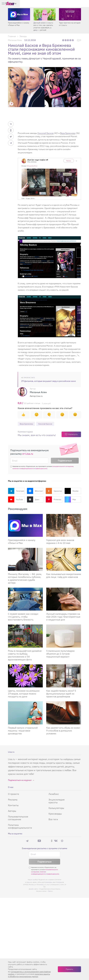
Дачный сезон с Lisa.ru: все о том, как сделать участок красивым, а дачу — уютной (69, 26)
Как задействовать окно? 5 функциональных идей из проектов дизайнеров (61, 694)
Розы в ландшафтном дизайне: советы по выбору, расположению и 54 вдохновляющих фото (25, 655)
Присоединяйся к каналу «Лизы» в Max (44, 24)
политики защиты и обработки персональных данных (29, 975)
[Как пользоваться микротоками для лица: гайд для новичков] (64, 560)
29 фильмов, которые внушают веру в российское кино (48, 381)
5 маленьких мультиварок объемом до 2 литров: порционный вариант (60, 654)
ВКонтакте (35, 491)
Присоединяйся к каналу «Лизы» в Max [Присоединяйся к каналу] (22, 542)
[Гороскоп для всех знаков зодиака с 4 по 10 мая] (64, 526)
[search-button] (76, 3)
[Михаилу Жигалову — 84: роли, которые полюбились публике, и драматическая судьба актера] (25, 560)
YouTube (15, 500)
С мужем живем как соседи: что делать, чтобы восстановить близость (23, 617)
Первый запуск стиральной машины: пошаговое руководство (23, 731)
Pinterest (53, 500)
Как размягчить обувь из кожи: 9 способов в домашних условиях (63, 731)
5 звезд (73, 40)
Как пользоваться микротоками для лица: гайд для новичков (64, 576)
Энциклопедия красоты (57, 946)
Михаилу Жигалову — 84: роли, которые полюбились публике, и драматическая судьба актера (25, 579)
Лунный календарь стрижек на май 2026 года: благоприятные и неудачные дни (63, 617)
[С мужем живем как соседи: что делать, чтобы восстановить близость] (25, 599)
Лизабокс (54, 939)
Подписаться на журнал (20, 926)
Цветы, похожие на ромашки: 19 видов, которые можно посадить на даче (24, 694)
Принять (69, 969)
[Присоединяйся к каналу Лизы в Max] (25, 526)
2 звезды (66, 40)
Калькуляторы (56, 953)
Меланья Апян (15, 40)
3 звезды (68, 40)
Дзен (33, 500)
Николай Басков (45, 133)
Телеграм (16, 491)
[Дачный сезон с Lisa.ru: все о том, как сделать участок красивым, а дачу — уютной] (70, 14)
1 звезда (63, 40)
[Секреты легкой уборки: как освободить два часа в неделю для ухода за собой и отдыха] (19, 14)
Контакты (13, 951)
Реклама (13, 945)
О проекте (14, 939)
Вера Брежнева (68, 133)
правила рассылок (41, 469)
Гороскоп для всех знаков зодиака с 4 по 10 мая (60, 542)
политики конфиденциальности (23, 469)
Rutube (72, 491)
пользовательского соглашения (63, 467)
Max (70, 500)
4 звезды (71, 40)
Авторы (12, 956)
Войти (82, 3)
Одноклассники (54, 491)
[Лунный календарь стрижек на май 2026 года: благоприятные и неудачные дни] (64, 599)
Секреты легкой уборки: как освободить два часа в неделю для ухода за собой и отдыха (19, 26)
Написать (73, 435)
